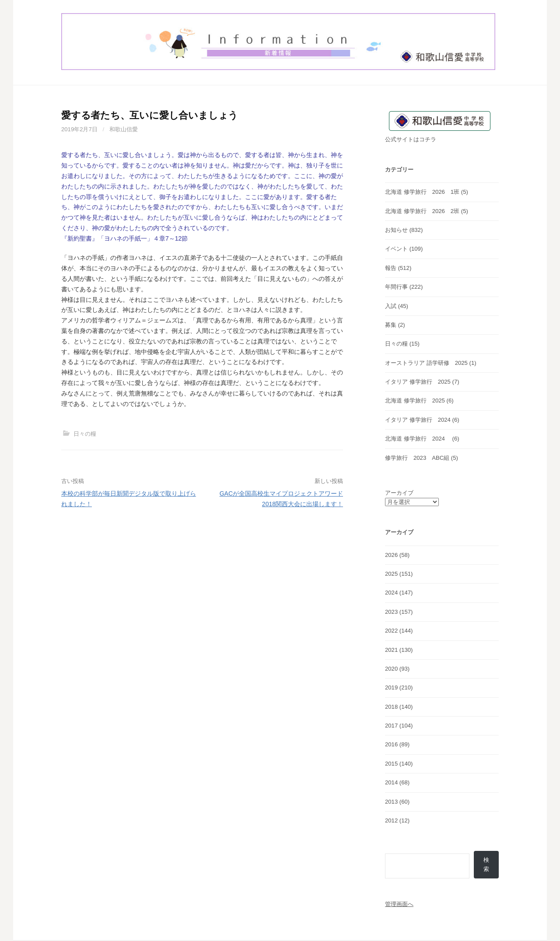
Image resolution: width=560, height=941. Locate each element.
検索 (486, 865)
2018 (391, 707)
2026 (391, 555)
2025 (391, 574)
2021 (391, 650)
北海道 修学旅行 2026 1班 (422, 192)
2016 (391, 744)
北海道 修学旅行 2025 (415, 401)
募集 (391, 325)
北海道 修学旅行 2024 (418, 439)
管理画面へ (399, 904)
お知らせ (396, 230)
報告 (391, 268)
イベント (396, 249)
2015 (391, 764)
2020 (391, 669)
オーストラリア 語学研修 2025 (426, 363)
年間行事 (396, 287)
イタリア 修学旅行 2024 (418, 420)
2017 (391, 726)
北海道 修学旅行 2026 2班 (422, 211)
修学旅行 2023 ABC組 (417, 458)
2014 (391, 782)
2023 (391, 612)
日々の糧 (85, 434)
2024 (391, 593)
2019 (391, 687)
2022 (391, 631)
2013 (391, 802)
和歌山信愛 (124, 129)
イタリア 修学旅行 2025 (418, 382)
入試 (391, 306)
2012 (391, 820)
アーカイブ (399, 493)
